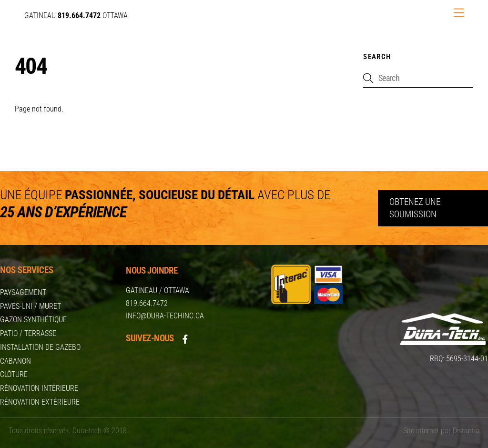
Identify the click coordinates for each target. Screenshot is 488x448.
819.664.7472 (147, 303)
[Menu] (459, 13)
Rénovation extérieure (40, 402)
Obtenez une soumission (415, 208)
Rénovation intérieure (39, 388)
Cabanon (15, 361)
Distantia (466, 431)
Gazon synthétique (33, 320)
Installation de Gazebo (40, 347)
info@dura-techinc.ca (165, 316)
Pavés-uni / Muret (30, 306)
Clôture (14, 374)
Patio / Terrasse (28, 333)
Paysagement (23, 292)
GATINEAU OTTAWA (76, 15)
